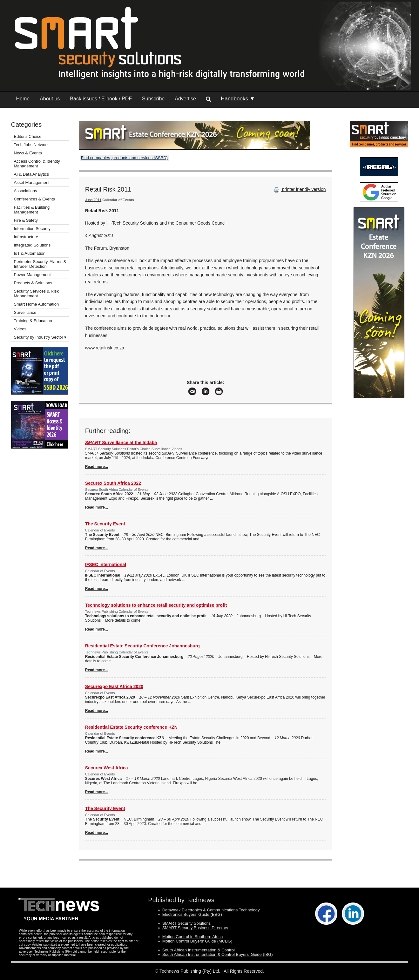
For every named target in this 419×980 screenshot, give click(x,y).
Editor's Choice (28, 136)
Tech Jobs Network (31, 145)
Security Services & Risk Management (37, 294)
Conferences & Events (34, 199)
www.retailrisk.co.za (105, 348)
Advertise (185, 99)
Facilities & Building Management (32, 210)
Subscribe (153, 99)
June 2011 (93, 200)
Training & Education (33, 321)
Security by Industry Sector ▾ (40, 337)
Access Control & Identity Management (37, 164)
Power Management (32, 275)
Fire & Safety (26, 220)
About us (50, 99)
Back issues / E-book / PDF (101, 99)
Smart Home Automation (37, 304)
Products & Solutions (33, 283)
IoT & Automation (30, 253)
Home (23, 99)
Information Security (32, 229)
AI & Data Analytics (32, 174)
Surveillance (25, 312)
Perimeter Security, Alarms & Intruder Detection (40, 264)
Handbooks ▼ (238, 99)
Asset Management (32, 182)
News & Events (28, 153)
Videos (20, 329)
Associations (26, 191)
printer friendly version (299, 189)
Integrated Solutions (32, 245)
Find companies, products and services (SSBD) (124, 158)
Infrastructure (26, 237)
